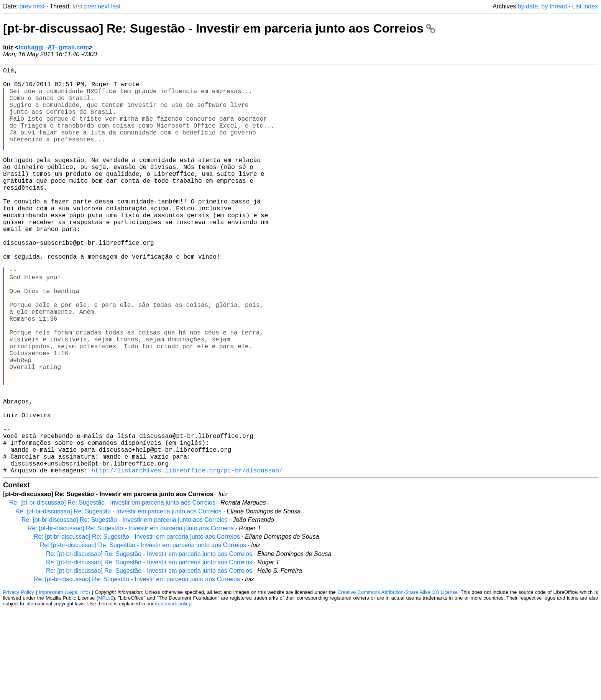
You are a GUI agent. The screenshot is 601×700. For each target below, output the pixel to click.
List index (585, 6)
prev (25, 6)
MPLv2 (106, 688)
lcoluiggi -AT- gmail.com (54, 47)
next (39, 6)
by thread (554, 6)
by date (528, 6)
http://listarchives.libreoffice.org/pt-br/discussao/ (187, 561)
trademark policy (173, 694)
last (116, 6)
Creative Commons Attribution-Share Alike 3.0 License (398, 683)
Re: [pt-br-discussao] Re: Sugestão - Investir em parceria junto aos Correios (112, 593)
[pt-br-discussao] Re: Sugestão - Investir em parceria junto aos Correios (219, 28)
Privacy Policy (19, 683)
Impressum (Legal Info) (64, 683)
